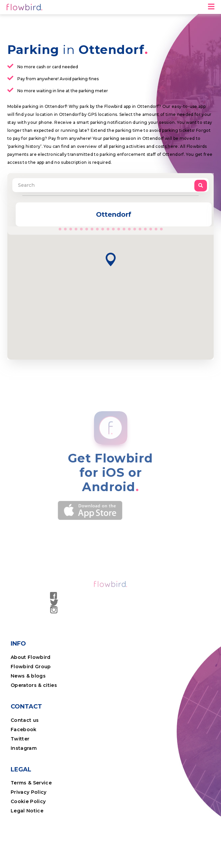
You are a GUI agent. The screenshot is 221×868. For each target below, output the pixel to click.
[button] (111, 260)
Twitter (20, 739)
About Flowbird (31, 657)
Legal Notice (27, 811)
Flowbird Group (31, 667)
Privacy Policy (29, 792)
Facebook (24, 729)
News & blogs (28, 676)
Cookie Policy (28, 801)
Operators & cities (34, 685)
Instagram (24, 748)
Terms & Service (31, 783)
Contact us (25, 720)
